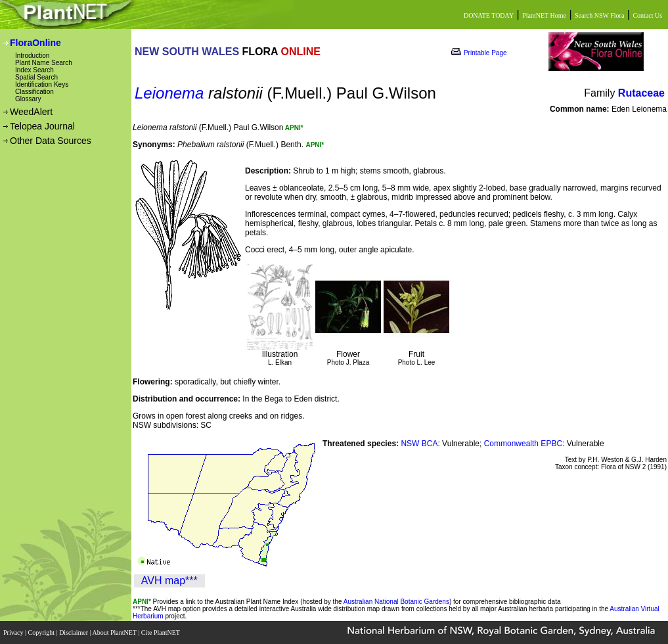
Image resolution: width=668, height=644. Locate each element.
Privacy (14, 632)
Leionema (169, 93)
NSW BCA (419, 444)
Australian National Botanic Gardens (396, 602)
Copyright (42, 632)
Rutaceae (641, 93)
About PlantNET (115, 632)
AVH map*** (169, 581)
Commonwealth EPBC (523, 444)
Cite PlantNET (161, 632)
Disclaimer (74, 632)
